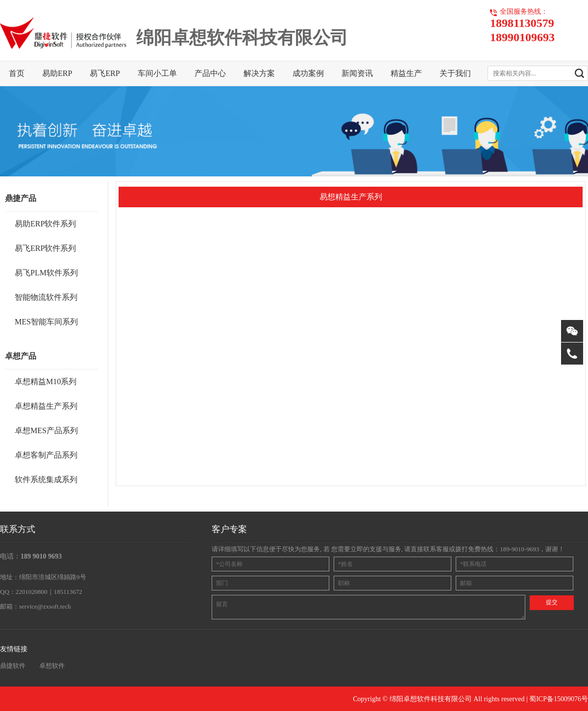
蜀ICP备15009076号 (559, 699)
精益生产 (406, 73)
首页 (17, 73)
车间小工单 (157, 73)
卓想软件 (52, 666)
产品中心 (210, 73)
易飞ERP (105, 73)
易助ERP (57, 73)
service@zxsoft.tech (45, 606)
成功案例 (308, 73)
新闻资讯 (357, 73)
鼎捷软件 (13, 666)
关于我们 (455, 73)
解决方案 (259, 73)
